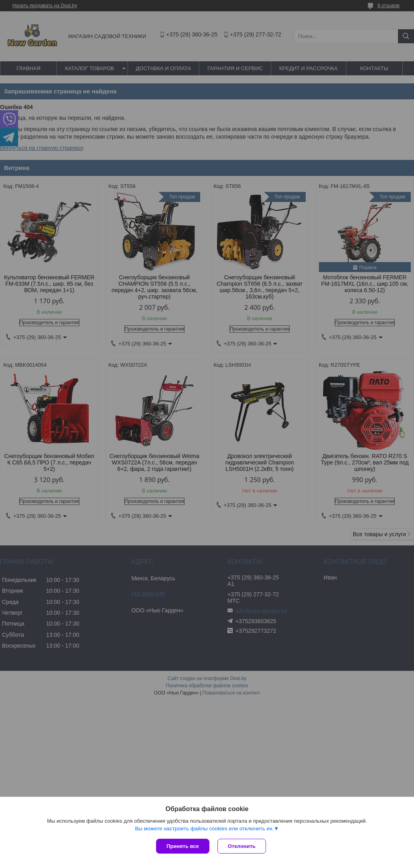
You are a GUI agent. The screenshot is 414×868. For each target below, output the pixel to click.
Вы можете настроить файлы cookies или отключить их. (204, 829)
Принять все (183, 846)
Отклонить (242, 846)
